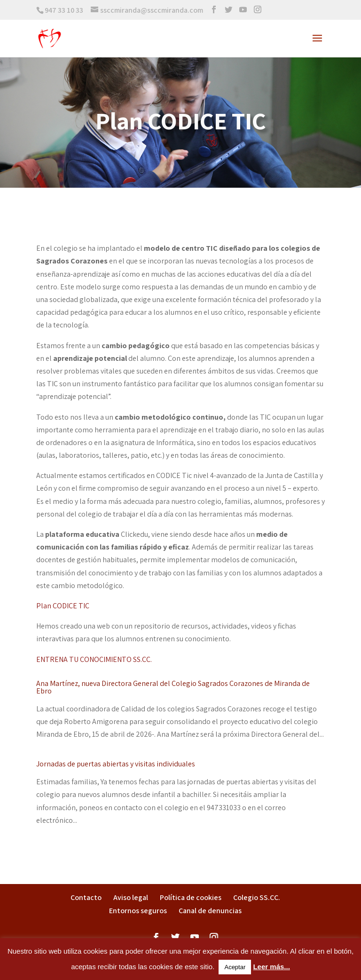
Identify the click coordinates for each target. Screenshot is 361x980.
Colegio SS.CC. (257, 897)
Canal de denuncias (210, 911)
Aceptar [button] (235, 967)
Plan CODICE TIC (63, 606)
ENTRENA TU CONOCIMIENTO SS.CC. (94, 659)
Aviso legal (131, 897)
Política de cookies (191, 897)
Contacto (86, 897)
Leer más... (271, 967)
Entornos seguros (138, 911)
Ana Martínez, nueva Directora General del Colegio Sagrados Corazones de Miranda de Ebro (173, 687)
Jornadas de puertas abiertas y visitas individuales (116, 764)
